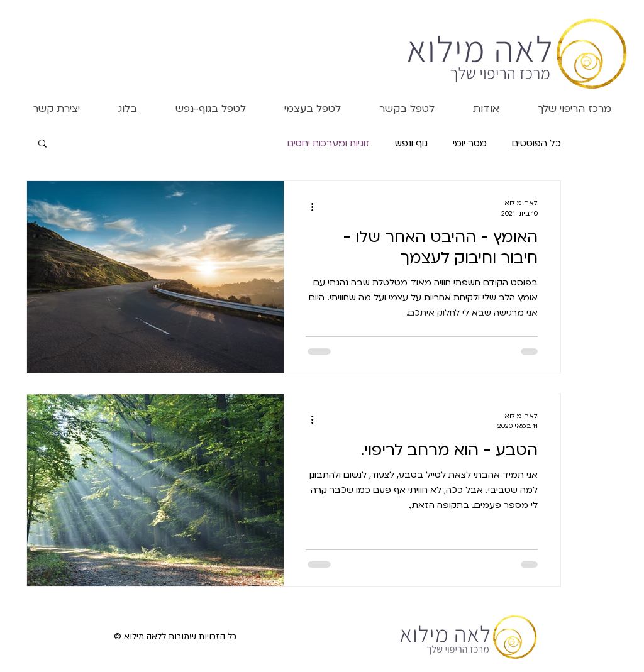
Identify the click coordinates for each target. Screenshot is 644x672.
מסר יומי (470, 143)
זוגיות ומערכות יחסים (329, 143)
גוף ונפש (411, 143)
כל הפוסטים (536, 143)
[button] (486, 108)
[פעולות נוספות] (308, 207)
